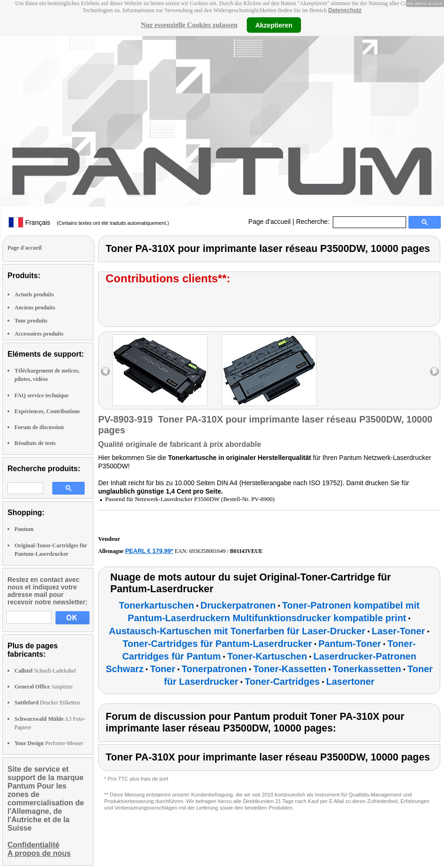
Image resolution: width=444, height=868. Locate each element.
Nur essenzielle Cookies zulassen (189, 25)
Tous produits (31, 321)
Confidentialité (33, 845)
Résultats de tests (35, 443)
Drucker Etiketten (47, 703)
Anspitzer (44, 687)
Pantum (24, 529)
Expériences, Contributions (47, 411)
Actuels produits (34, 294)
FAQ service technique (42, 395)
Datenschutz (345, 10)
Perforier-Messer (49, 743)
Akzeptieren (274, 25)
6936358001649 (208, 551)
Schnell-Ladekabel (45, 671)
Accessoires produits (39, 334)
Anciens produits (35, 308)
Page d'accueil (269, 222)
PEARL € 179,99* (149, 551)
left (105, 371)
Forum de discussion (39, 427)
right (434, 371)
